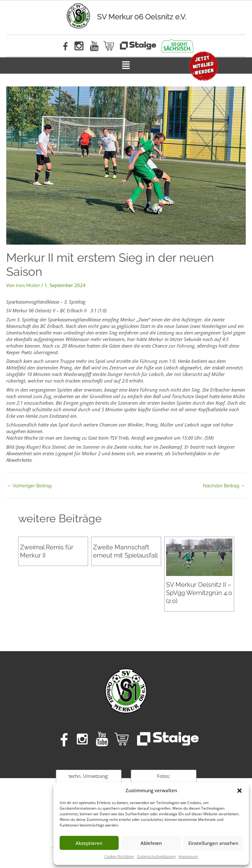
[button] (240, 791)
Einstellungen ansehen (213, 843)
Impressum (188, 857)
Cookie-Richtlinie (119, 857)
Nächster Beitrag (224, 486)
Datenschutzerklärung (156, 857)
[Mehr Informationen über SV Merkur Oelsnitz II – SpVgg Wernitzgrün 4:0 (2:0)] (199, 557)
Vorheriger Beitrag (29, 486)
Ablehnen (151, 843)
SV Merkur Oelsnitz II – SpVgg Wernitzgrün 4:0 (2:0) (199, 592)
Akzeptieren (89, 843)
